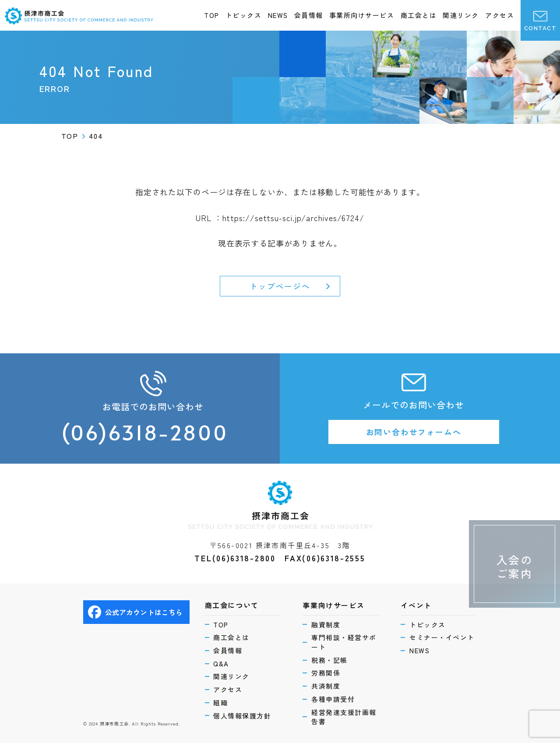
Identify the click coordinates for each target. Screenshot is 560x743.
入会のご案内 (515, 566)
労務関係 (326, 673)
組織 (221, 703)
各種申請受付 (333, 699)
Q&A (222, 664)
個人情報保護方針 (243, 716)
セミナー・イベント (442, 637)
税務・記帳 (329, 660)
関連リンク (461, 15)
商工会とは (419, 15)
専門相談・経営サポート (344, 642)
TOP (212, 15)
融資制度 (326, 624)
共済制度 (326, 686)
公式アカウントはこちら (136, 612)
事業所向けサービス (362, 15)
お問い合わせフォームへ (414, 432)
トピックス (244, 15)
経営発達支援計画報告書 (344, 717)
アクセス (500, 15)
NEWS (278, 15)
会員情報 (309, 15)
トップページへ (280, 286)
